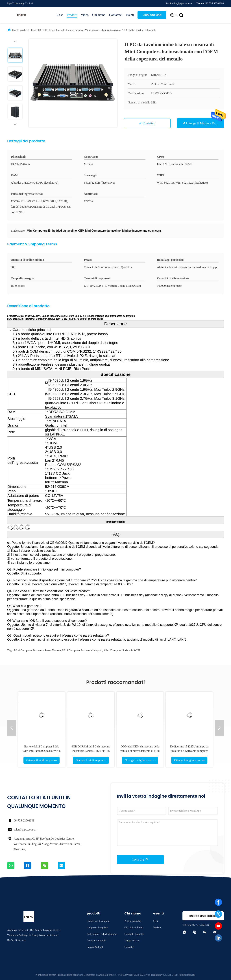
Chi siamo (99, 15)
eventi (130, 15)
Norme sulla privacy (46, 975)
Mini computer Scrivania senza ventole (37, 650)
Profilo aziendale (133, 921)
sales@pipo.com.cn (25, 830)
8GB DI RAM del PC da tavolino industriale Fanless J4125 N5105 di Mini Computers (91, 751)
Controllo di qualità (134, 934)
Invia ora (140, 859)
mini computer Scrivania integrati (82, 650)
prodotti (24, 30)
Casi (155, 921)
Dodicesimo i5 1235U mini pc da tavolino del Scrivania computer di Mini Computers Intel (189, 751)
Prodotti (72, 15)
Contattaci (116, 15)
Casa (60, 15)
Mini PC (35, 30)
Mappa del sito (132, 941)
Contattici (149, 123)
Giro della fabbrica (134, 928)
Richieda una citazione (152, 16)
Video (85, 15)
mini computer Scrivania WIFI (122, 650)
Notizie (157, 928)
